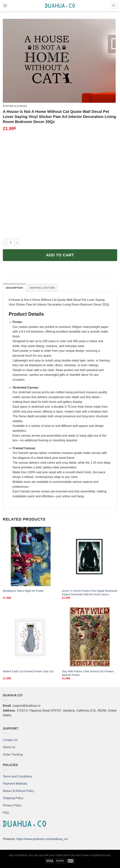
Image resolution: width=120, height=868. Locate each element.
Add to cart (60, 255)
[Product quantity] (11, 242)
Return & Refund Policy (18, 791)
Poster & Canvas (15, 106)
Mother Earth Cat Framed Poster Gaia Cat (28, 671)
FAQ (6, 813)
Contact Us (10, 740)
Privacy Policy (12, 805)
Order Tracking (13, 754)
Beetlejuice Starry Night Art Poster (23, 591)
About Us (9, 747)
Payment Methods (15, 784)
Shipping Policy (13, 798)
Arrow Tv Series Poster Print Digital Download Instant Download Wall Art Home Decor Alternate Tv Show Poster (89, 593)
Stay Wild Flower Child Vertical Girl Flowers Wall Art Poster (88, 673)
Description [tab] (14, 288)
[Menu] (5, 6)
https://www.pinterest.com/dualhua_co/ (42, 839)
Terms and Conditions (17, 776)
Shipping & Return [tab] (42, 288)
